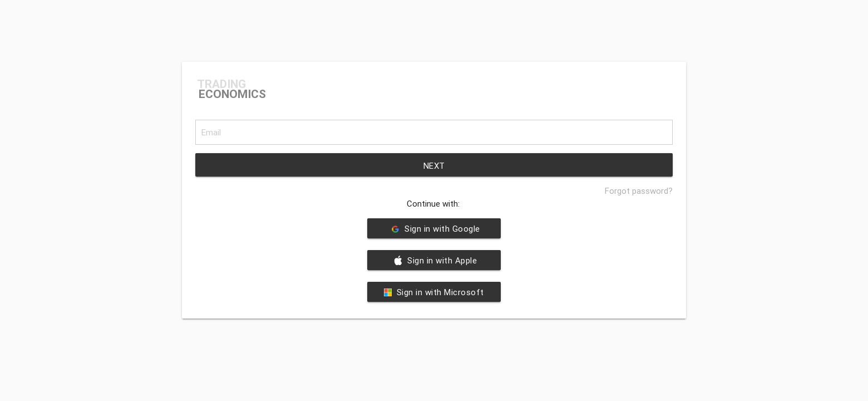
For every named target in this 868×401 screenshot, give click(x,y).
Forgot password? (639, 191)
